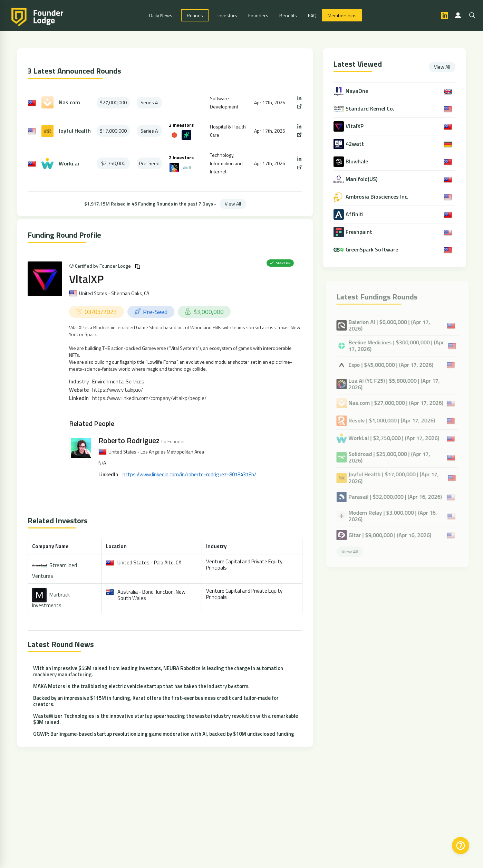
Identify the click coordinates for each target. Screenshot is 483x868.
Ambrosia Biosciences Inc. (378, 197)
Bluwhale (358, 162)
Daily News (161, 16)
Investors (227, 16)
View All (233, 204)
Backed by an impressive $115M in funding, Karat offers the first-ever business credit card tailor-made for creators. (156, 701)
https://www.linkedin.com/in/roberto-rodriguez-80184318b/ (189, 475)
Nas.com (69, 103)
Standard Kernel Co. (371, 109)
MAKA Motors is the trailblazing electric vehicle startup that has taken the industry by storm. (141, 686)
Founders (258, 16)
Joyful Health (75, 131)
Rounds (195, 16)
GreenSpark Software (373, 250)
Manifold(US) (362, 179)
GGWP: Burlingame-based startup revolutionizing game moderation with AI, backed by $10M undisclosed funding (164, 734)
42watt (355, 144)
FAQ (312, 16)
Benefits (288, 16)
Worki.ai (69, 164)
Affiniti (355, 215)
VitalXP (86, 279)
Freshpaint (360, 232)
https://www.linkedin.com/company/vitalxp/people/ (149, 398)
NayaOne (358, 91)
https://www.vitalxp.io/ (118, 390)
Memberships (342, 16)
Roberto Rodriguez (129, 441)
